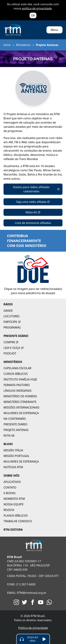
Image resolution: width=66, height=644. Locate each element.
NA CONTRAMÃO (15, 419)
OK (33, 15)
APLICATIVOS (12, 482)
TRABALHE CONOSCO (18, 521)
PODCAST (10, 353)
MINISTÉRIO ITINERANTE (20, 402)
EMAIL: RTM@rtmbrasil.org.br (27, 593)
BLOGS (8, 444)
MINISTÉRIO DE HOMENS (20, 396)
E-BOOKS (10, 493)
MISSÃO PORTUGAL (16, 456)
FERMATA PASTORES (17, 385)
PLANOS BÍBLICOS (16, 516)
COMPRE (11, 342)
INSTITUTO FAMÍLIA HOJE (20, 379)
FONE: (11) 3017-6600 (21, 584)
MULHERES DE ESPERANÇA (21, 413)
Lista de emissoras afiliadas (33, 223)
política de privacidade (37, 8)
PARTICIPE (12, 322)
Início (7, 45)
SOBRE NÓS (11, 476)
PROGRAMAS (12, 327)
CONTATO (10, 487)
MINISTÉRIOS (13, 362)
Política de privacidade (33, 628)
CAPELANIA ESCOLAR (17, 368)
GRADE (8, 311)
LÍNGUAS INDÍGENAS (18, 391)
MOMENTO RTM (14, 499)
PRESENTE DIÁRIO (16, 336)
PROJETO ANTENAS (16, 430)
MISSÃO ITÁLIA (13, 450)
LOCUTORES (12, 316)
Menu (54, 30)
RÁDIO (8, 304)
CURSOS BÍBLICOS (16, 374)
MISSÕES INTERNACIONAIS (21, 407)
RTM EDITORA (13, 530)
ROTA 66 (9, 436)
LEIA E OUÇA (14, 348)
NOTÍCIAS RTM (13, 467)
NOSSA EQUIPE (14, 504)
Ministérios (23, 45)
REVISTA (9, 510)
